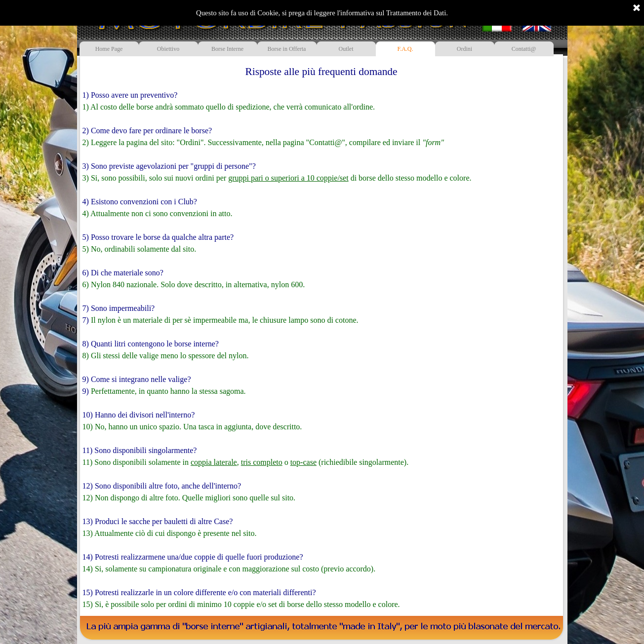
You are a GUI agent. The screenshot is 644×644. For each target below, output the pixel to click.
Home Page (109, 49)
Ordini (464, 49)
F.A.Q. (405, 49)
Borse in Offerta (287, 49)
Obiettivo (168, 49)
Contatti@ (524, 49)
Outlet (346, 49)
